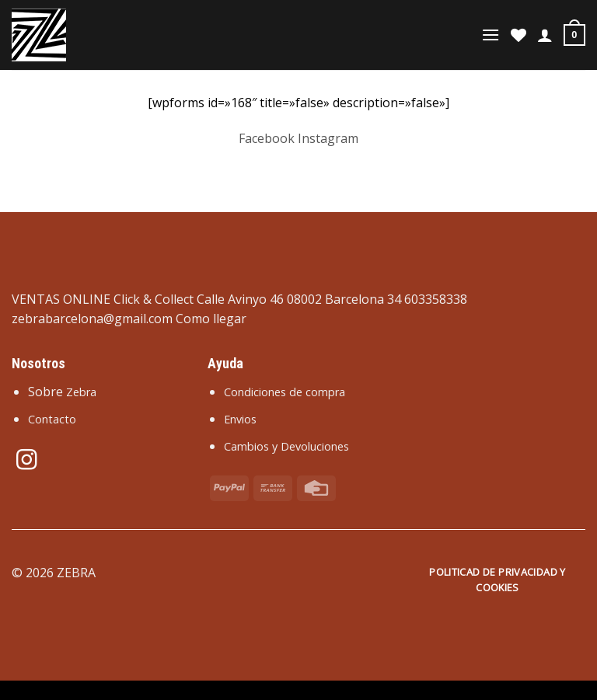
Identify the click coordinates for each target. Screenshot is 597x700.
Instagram (328, 138)
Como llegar (211, 319)
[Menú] (491, 35)
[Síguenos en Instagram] (26, 461)
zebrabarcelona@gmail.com (92, 319)
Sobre (62, 392)
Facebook (267, 138)
